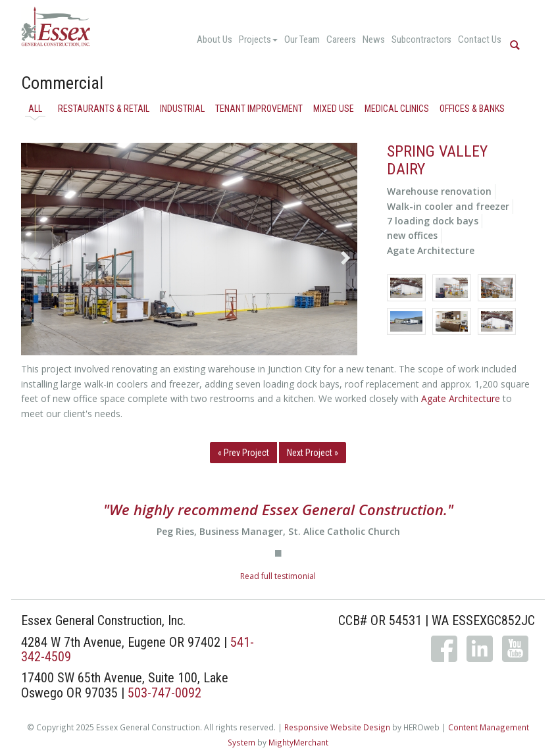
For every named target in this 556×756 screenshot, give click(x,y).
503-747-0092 (164, 693)
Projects (258, 39)
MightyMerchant (298, 742)
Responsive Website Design (337, 727)
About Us (215, 39)
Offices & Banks (472, 109)
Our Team (302, 39)
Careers (341, 39)
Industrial (182, 109)
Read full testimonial (278, 576)
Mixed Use (334, 109)
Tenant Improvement (259, 109)
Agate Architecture (461, 398)
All (35, 109)
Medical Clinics (397, 109)
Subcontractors (421, 39)
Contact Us (480, 39)
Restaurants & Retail (104, 109)
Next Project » (313, 453)
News (374, 39)
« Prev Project (243, 453)
